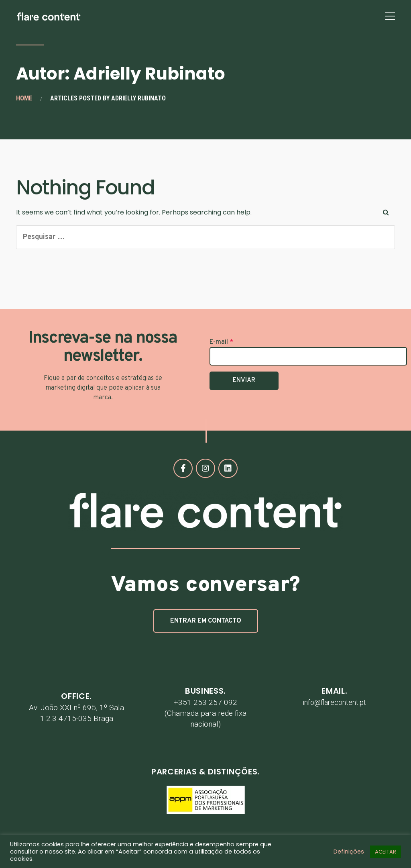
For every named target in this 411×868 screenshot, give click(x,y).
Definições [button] (349, 852)
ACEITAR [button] (386, 852)
